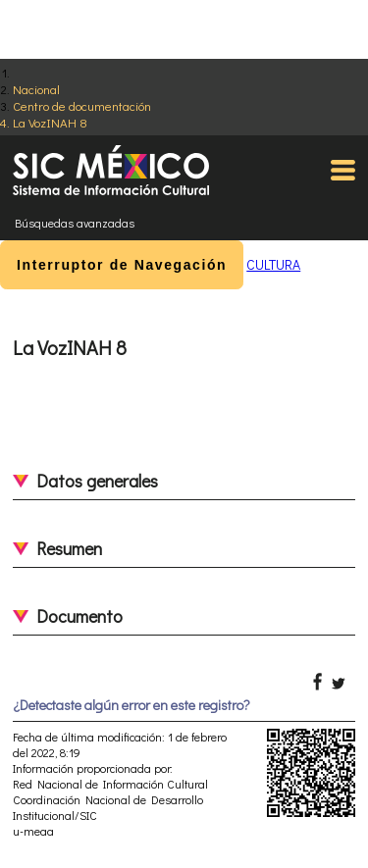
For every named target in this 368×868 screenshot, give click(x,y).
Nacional (36, 89)
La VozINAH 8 (50, 122)
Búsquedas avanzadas (75, 223)
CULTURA (273, 264)
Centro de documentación (82, 105)
